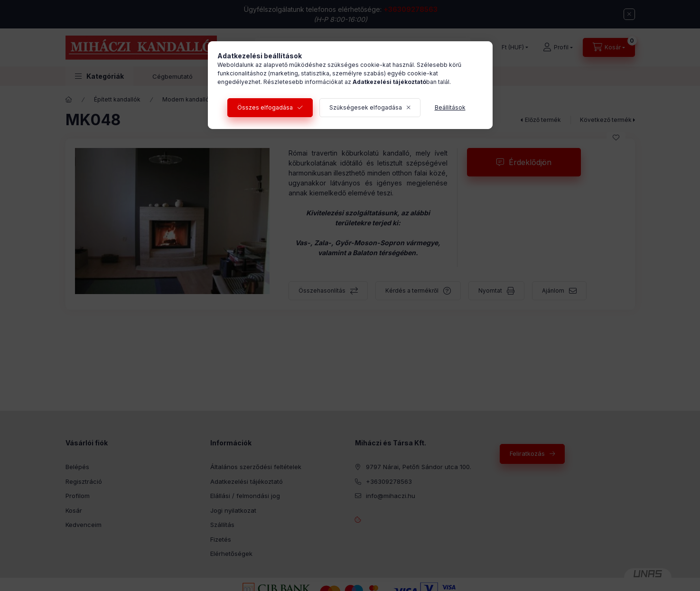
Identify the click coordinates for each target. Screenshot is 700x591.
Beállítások (450, 107)
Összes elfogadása (265, 107)
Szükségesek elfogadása (366, 107)
